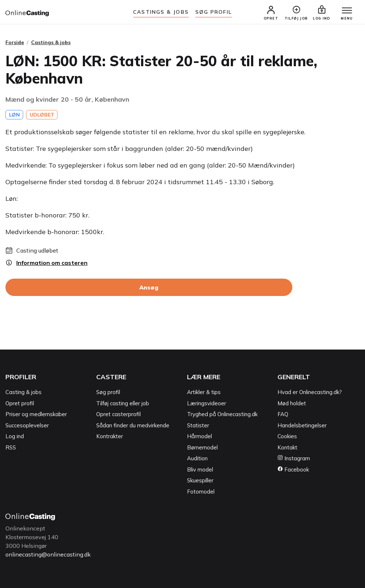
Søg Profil (214, 12)
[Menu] (347, 11)
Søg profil (108, 392)
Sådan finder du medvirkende (133, 425)
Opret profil (20, 403)
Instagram (294, 458)
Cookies (287, 436)
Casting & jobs (24, 392)
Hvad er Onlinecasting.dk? (310, 392)
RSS (11, 447)
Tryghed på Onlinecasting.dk (222, 414)
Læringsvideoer (207, 403)
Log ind (15, 436)
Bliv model (200, 469)
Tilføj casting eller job (123, 403)
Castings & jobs (161, 12)
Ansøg (149, 287)
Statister (198, 425)
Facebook (293, 469)
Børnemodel (202, 447)
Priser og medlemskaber (36, 414)
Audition (197, 458)
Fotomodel (201, 492)
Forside (15, 42)
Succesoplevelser (27, 425)
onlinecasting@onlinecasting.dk (48, 554)
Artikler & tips (204, 392)
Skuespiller (200, 480)
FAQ (283, 414)
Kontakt (287, 447)
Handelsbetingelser (302, 425)
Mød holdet (292, 403)
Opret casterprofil (118, 414)
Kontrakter (110, 436)
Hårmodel (200, 436)
